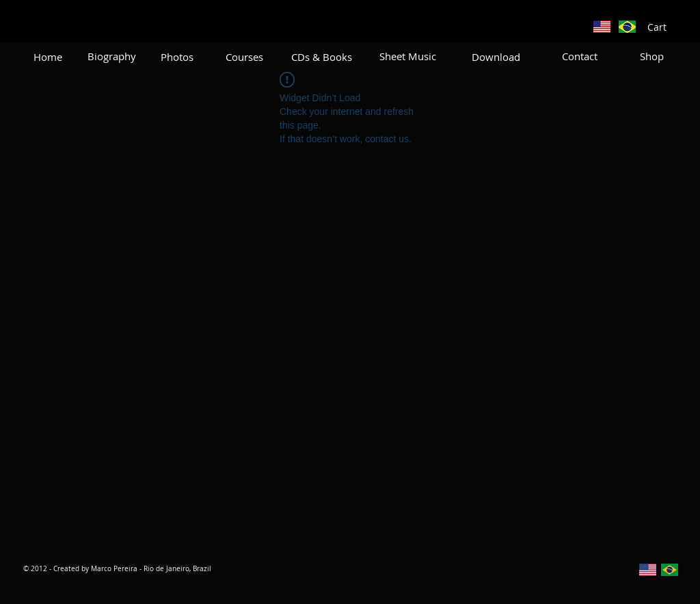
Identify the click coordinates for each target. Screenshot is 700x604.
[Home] (48, 57)
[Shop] (652, 56)
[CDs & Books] (322, 57)
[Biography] (112, 56)
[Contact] (580, 56)
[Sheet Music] (408, 56)
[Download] (496, 57)
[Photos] (177, 57)
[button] (664, 27)
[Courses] (244, 57)
